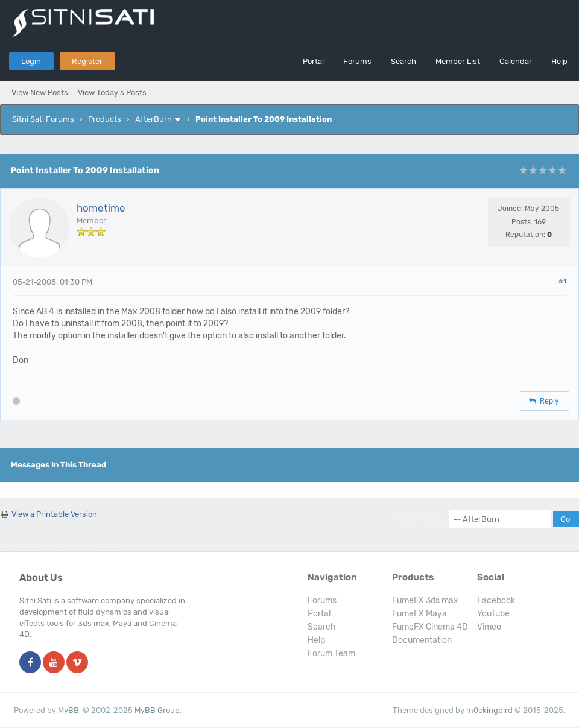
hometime (101, 208)
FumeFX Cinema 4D (430, 627)
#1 (562, 281)
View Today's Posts (112, 93)
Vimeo (489, 627)
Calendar (516, 61)
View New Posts (40, 93)
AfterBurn (153, 119)
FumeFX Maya (419, 614)
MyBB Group (157, 710)
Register (87, 61)
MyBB (68, 710)
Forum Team (331, 654)
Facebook (496, 600)
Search (403, 61)
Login (31, 61)
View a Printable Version (54, 514)
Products (105, 119)
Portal (313, 61)
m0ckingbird (489, 710)
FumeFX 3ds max (425, 600)
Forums (357, 61)
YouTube (493, 614)
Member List (458, 61)
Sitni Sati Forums (43, 119)
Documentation (422, 640)
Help (559, 61)
